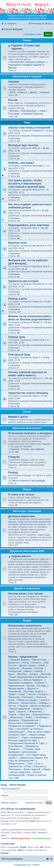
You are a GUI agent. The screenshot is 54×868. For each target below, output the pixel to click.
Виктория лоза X (41, 266)
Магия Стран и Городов (27, 77)
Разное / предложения (23, 657)
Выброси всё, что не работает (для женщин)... (28, 262)
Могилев (45, 674)
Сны (37, 764)
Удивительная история (23, 281)
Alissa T (36, 357)
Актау (25, 663)
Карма (46, 769)
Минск (27, 671)
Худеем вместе (21, 556)
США (41, 665)
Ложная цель (17, 337)
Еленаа (5, 853)
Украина (14, 82)
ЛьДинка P (38, 130)
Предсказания (29, 720)
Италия (38, 668)
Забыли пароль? (9, 803)
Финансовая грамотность (25, 626)
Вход (4, 785)
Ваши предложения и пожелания (28, 677)
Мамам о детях (18, 417)
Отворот (42, 694)
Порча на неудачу (27, 700)
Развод (13, 472)
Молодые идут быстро (23, 145)
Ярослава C (39, 166)
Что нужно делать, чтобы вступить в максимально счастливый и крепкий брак (26, 184)
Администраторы (20, 838)
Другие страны (27, 665)
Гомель (38, 671)
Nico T (36, 228)
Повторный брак (19, 355)
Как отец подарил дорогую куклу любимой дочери (30, 206)
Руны (27, 766)
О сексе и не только (21, 494)
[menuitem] (49, 24)
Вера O (36, 148)
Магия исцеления (40, 706)
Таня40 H (37, 322)
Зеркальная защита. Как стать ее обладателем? (28, 759)
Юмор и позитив (36, 775)
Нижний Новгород (32, 114)
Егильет (39, 683)
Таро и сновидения (32, 738)
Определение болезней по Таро (26, 742)
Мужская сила (17, 243)
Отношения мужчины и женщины (30, 433)
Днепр (33, 92)
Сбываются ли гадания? (25, 725)
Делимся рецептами (22, 516)
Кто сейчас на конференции (18, 809)
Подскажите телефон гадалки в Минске (28, 65)
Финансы (37, 709)
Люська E (43, 832)
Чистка (31, 694)
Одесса (22, 92)
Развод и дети (17, 299)
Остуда (41, 686)
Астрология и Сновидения (25, 722)
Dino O (36, 210)
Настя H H (38, 378)
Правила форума (19, 660)
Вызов (30, 686)
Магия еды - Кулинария (27, 511)
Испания (26, 668)
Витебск (22, 674)
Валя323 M (38, 190)
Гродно (33, 674)
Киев (12, 92)
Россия (13, 100)
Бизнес (21, 712)
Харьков (44, 92)
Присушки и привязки (27, 682)
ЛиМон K (37, 301)
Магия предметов (19, 709)
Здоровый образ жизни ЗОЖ (27, 551)
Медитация (15, 717)
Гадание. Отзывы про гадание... (27, 449)
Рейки (28, 717)
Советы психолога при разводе (27, 481)
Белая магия (28, 703)
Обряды (43, 703)
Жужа (36, 396)
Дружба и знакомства (27, 588)
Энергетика (35, 712)
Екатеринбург (28, 111)
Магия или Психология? (27, 428)
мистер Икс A (39, 246)
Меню (48, 34)
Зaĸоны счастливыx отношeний (29, 128)
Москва (13, 111)
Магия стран (39, 660)
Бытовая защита (33, 691)
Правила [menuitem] (12, 23)
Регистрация (18, 785)
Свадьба (14, 457)
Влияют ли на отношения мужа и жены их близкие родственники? (30, 318)
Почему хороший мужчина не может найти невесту (27, 374)
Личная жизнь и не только (25, 593)
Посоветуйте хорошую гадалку (26, 62)
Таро (29, 764)
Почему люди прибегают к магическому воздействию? (24, 752)
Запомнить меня (35, 803)
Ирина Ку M (38, 340)
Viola (3, 835)
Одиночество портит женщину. (28, 393)
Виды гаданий (31, 769)
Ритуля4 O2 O (40, 284)
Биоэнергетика (40, 714)
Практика (24, 714)
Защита (23, 706)
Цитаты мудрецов (19, 772)
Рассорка (27, 697)
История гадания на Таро (28, 739)
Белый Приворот (32, 680)
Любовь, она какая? (21, 163)
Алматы (36, 663)
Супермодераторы (41, 838)
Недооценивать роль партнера (29, 225)
